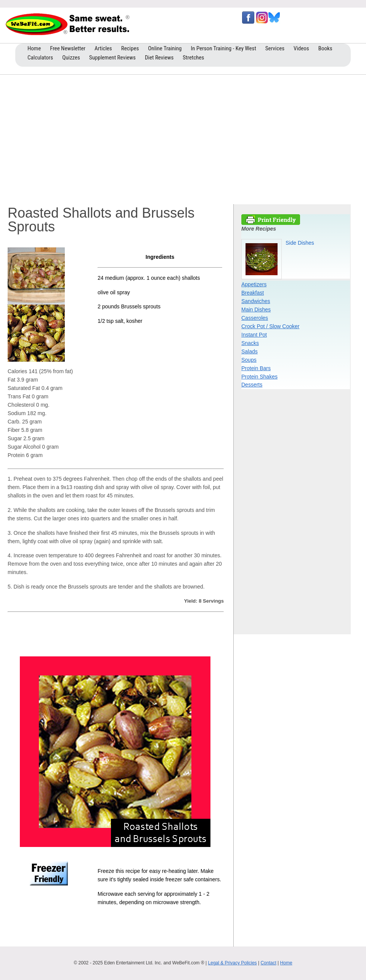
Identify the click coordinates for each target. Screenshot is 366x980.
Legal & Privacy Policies (233, 963)
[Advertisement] (183, 138)
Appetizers (254, 284)
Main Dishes (256, 310)
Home (286, 963)
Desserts (252, 385)
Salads (250, 351)
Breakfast (253, 293)
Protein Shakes (259, 377)
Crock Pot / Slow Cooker (270, 326)
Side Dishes (300, 243)
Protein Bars (256, 368)
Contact (268, 963)
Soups (249, 360)
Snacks (250, 343)
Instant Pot (254, 335)
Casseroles (255, 318)
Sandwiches (256, 301)
